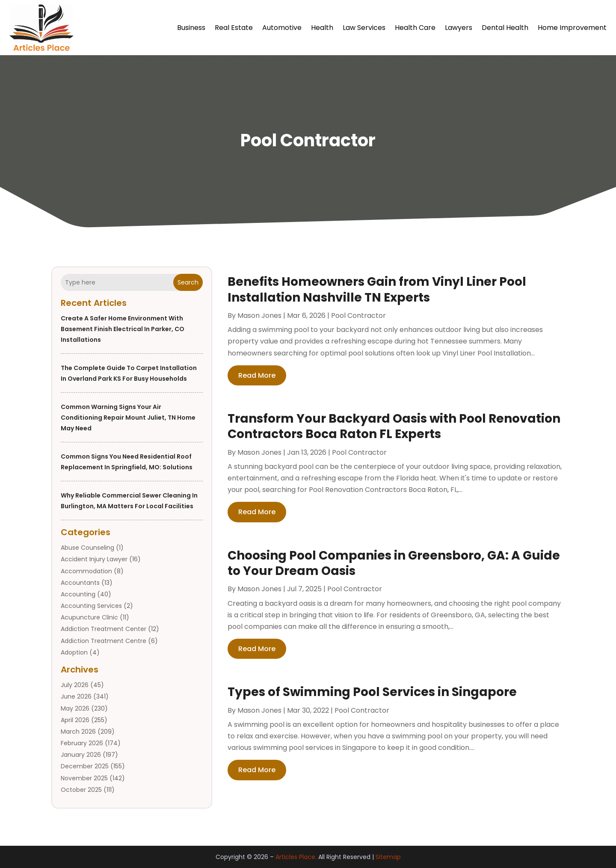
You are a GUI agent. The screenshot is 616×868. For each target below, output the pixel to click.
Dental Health (505, 28)
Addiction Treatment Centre (104, 641)
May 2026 (75, 708)
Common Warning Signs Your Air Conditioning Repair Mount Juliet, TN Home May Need (128, 418)
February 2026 (82, 743)
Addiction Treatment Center (104, 629)
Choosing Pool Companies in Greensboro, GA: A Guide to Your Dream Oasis (394, 563)
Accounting (78, 594)
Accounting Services (91, 606)
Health (322, 28)
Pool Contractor (358, 316)
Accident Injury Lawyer (94, 559)
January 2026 (81, 755)
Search (188, 282)
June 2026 (76, 696)
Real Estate (234, 28)
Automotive (282, 28)
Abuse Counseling (87, 548)
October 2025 (81, 790)
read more (257, 375)
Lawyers (459, 28)
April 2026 (75, 720)
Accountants (80, 583)
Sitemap (388, 857)
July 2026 (75, 685)
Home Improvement (572, 28)
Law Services (364, 28)
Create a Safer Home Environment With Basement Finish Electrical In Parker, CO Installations (123, 329)
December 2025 (85, 766)
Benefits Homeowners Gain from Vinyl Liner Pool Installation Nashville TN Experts (377, 289)
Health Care (415, 28)
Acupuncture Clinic (89, 617)
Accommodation (86, 571)
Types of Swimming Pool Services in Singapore (372, 692)
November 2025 (84, 778)
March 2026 (78, 732)
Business (191, 28)
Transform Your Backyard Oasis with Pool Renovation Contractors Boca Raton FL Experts (394, 426)
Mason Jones (259, 316)
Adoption (74, 652)
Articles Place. (296, 857)
